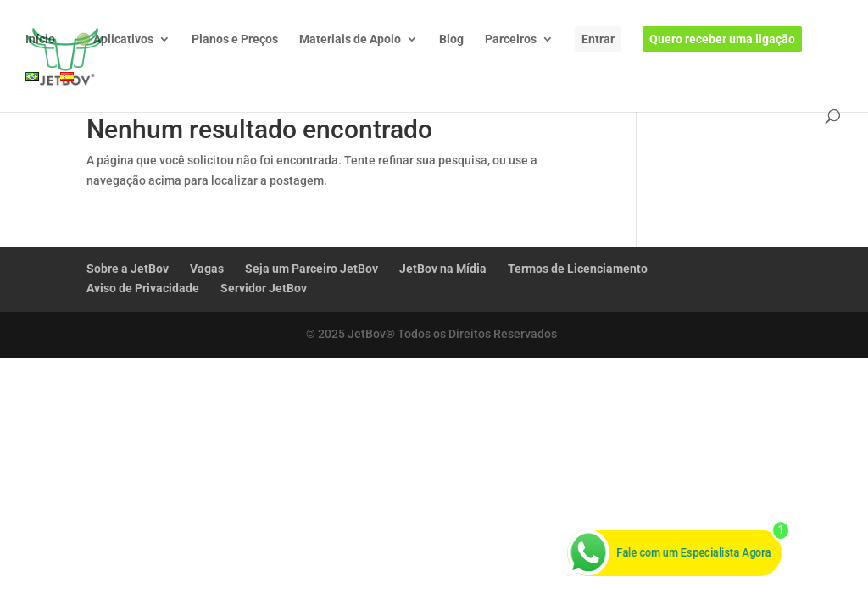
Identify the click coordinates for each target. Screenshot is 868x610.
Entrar (598, 39)
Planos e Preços (235, 39)
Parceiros (511, 39)
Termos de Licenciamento (578, 269)
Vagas (207, 269)
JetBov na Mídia (443, 269)
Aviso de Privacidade (143, 288)
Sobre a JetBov (128, 269)
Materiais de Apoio (350, 39)
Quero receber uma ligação (722, 39)
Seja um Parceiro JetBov (312, 269)
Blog (451, 39)
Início (40, 39)
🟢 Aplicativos (115, 39)
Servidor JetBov (264, 288)
